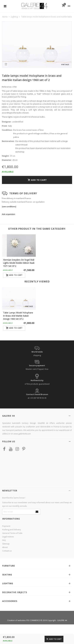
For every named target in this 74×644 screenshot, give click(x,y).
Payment (6, 526)
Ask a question (9, 214)
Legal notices (8, 537)
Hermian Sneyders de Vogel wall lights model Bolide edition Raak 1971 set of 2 (19, 263)
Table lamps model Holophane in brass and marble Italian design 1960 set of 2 (18, 316)
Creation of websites (16, 620)
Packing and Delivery (12, 530)
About (5, 547)
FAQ (4, 540)
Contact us (7, 551)
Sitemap (6, 544)
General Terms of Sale (12, 533)
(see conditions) (9, 207)
